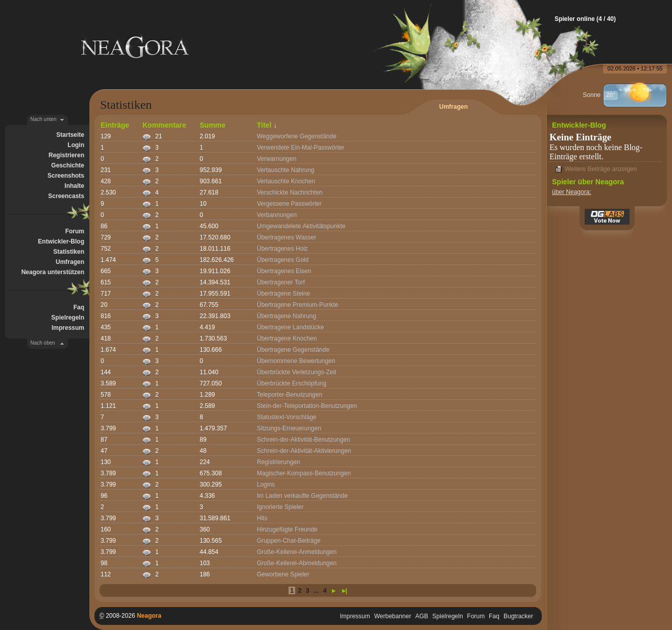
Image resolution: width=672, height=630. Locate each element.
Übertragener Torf (281, 282)
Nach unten (44, 119)
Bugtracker (518, 616)
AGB (422, 616)
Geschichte (68, 165)
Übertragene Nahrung (286, 316)
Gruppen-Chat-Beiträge (289, 541)
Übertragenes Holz (282, 249)
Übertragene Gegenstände (293, 350)
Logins (266, 484)
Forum (75, 231)
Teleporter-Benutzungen (290, 395)
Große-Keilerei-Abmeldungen (297, 563)
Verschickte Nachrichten (290, 192)
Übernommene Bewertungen (296, 361)
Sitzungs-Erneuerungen (289, 428)
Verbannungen (277, 215)
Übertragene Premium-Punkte (297, 305)
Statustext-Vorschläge (287, 417)
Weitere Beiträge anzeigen (601, 169)
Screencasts (66, 196)
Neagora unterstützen (53, 272)
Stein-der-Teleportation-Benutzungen (307, 406)
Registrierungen (279, 462)
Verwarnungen (277, 159)
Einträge (115, 125)
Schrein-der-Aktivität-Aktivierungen (304, 451)
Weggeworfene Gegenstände (297, 136)
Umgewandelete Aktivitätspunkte (301, 226)
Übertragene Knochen (287, 338)
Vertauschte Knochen (286, 181)
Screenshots (66, 176)
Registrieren (66, 155)
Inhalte (74, 186)
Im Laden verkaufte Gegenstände (302, 496)
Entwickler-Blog (61, 241)
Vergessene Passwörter (289, 204)
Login (76, 145)
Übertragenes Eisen (284, 271)
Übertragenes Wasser (286, 237)
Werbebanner (393, 616)
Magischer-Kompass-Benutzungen (304, 473)
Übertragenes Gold (283, 260)
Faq (79, 307)
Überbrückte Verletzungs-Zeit (296, 372)
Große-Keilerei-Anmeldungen (297, 552)
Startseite (70, 135)
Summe (213, 125)
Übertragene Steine (283, 294)
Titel (264, 125)
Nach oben (43, 343)
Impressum (68, 328)
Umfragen (70, 262)
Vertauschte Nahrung (286, 170)
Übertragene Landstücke (290, 327)
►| (343, 591)
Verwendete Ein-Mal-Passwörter (301, 148)
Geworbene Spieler (283, 574)
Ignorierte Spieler (280, 507)
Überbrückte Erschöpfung (292, 383)
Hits (262, 518)
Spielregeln (68, 318)
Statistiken (69, 252)
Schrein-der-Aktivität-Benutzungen (304, 440)
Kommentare (164, 125)
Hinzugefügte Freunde (287, 529)
